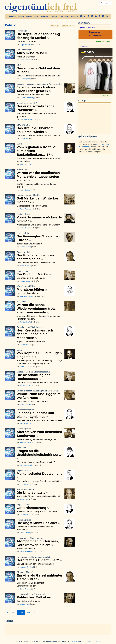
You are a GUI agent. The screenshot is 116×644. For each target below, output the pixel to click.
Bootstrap (96, 641)
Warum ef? (12, 16)
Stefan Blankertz (25, 209)
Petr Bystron (24, 484)
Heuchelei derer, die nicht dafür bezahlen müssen (40, 420)
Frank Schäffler (25, 515)
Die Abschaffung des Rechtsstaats (40, 376)
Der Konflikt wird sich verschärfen (32, 401)
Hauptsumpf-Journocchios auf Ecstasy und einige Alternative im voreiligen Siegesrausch (40, 362)
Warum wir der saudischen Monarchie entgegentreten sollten (40, 175)
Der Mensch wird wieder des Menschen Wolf (37, 382)
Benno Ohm (24, 499)
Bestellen (21, 16)
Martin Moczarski (26, 228)
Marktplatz (65, 16)
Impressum (74, 16)
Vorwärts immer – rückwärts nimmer (40, 218)
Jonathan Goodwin (26, 567)
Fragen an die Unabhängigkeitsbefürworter (40, 453)
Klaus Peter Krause (26, 552)
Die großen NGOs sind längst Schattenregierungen (30, 584)
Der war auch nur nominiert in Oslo (33, 95)
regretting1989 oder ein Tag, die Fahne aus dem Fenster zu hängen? (39, 317)
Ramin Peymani (25, 266)
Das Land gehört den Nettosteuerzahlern (35, 564)
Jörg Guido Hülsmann (27, 296)
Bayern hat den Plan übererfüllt (31, 342)
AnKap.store (84, 46)
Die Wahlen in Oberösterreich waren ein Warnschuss (35, 528)
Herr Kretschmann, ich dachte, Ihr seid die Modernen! (40, 333)
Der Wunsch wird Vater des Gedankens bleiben (39, 136)
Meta (72, 26)
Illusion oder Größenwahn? (29, 244)
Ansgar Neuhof (25, 45)
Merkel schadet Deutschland (40, 474)
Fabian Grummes (26, 405)
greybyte (73, 641)
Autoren (29, 16)
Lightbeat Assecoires (87, 28)
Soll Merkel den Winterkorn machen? (40, 199)
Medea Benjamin (25, 190)
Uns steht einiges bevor (28, 293)
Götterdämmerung (40, 506)
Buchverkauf (45, 16)
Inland (64, 26)
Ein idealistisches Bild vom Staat (32, 206)
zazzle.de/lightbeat (103, 41)
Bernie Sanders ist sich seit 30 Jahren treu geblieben (36, 115)
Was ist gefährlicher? (26, 549)
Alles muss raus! (40, 52)
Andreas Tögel (25, 604)
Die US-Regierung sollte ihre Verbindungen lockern (37, 185)
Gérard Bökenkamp (26, 442)
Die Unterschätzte (40, 491)
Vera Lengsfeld (25, 281)
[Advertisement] (95, 118)
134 (29, 612)
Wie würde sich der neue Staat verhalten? (36, 462)
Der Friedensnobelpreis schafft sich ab (40, 256)
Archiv (36, 16)
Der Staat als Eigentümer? (40, 559)
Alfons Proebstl (25, 60)
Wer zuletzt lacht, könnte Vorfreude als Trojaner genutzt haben (39, 160)
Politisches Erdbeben (40, 596)
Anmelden (106, 3)
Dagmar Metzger (25, 424)
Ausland (55, 26)
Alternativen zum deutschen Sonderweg (40, 432)
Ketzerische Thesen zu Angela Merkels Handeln (39, 496)
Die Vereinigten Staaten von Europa (40, 237)
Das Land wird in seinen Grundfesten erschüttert (39, 481)
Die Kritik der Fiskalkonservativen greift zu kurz (38, 76)
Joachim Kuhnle (25, 247)
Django (87, 641)
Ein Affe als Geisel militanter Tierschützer (40, 576)
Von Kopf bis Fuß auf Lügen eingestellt (40, 354)
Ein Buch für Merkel (40, 273)
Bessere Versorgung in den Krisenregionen (37, 439)
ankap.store (106, 96)
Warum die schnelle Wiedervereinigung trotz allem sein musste (40, 307)
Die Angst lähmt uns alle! (40, 522)
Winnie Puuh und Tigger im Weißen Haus (40, 394)
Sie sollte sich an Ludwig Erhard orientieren (37, 511)
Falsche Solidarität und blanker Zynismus (40, 413)
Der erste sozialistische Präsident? (40, 107)
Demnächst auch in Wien (28, 601)
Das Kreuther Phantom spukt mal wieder (40, 129)
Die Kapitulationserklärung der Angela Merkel (40, 34)
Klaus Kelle (24, 139)
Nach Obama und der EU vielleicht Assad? (36, 263)
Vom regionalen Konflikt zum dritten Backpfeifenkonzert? (40, 149)
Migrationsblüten (40, 288)
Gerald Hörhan (25, 533)
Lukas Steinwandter (27, 120)
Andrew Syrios (25, 79)
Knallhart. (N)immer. (26, 57)
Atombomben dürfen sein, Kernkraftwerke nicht (40, 542)
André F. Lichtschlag (27, 98)
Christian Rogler (25, 322)
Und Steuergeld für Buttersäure (31, 278)
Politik (10, 25)
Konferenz (55, 16)
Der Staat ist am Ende (27, 42)
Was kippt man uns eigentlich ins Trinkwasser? (38, 225)
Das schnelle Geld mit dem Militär (40, 69)
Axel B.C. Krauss (26, 164)
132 (14, 612)
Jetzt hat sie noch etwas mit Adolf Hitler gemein (40, 88)
